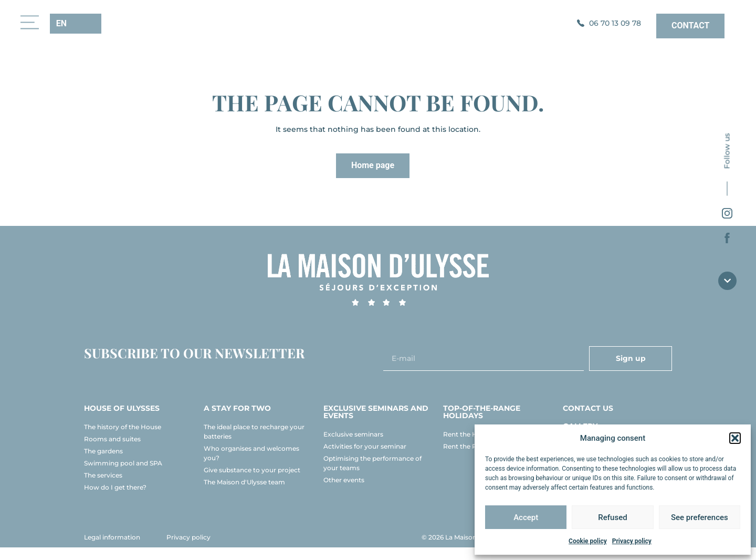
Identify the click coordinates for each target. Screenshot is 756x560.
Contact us (588, 421)
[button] (735, 438)
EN (61, 23)
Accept (526, 517)
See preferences (700, 517)
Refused (612, 517)
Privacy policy (632, 541)
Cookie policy (588, 541)
